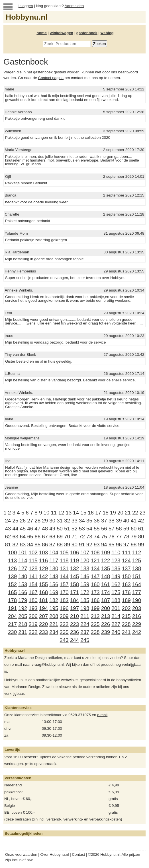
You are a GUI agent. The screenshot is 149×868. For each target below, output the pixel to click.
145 (74, 576)
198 (85, 608)
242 (137, 632)
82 (15, 544)
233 (43, 632)
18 (106, 513)
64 (23, 537)
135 (106, 568)
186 (95, 600)
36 (97, 521)
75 (104, 537)
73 (89, 537)
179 (23, 600)
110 (116, 552)
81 (8, 544)
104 (54, 552)
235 (64, 632)
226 (106, 624)
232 (33, 632)
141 (33, 576)
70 (67, 537)
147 (95, 576)
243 (64, 640)
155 (43, 584)
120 (85, 560)
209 (64, 616)
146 (85, 576)
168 (43, 592)
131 (64, 568)
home (42, 33)
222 (64, 624)
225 (95, 624)
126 (12, 568)
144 (64, 576)
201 (116, 608)
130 (54, 568)
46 (30, 529)
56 (104, 529)
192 (23, 608)
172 (85, 592)
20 (120, 513)
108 (95, 552)
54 (89, 529)
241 (126, 632)
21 (128, 513)
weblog (107, 33)
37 (104, 521)
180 (33, 600)
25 (15, 521)
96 (119, 544)
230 (12, 632)
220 (43, 624)
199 (95, 608)
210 (74, 616)
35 (89, 521)
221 (54, 624)
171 (74, 592)
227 (116, 624)
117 (54, 560)
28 (37, 521)
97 (126, 544)
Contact (78, 854)
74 (97, 537)
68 (52, 537)
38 (112, 521)
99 (141, 544)
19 (113, 513)
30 (52, 521)
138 (137, 568)
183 (64, 600)
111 (126, 552)
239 (106, 632)
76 (112, 537)
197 (74, 608)
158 (74, 584)
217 (12, 624)
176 (126, 592)
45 (23, 529)
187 (106, 600)
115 (33, 560)
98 (134, 544)
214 (116, 616)
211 (85, 616)
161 (106, 584)
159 (85, 584)
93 (97, 544)
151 (137, 576)
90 (74, 544)
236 (74, 632)
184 (74, 600)
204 (12, 616)
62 (8, 537)
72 (82, 537)
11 (54, 513)
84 (30, 544)
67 (45, 537)
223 (74, 624)
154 (33, 584)
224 (85, 624)
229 (137, 624)
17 (98, 513)
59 (126, 529)
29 (45, 521)
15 (83, 513)
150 (126, 576)
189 (126, 600)
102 (33, 552)
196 (64, 608)
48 (45, 529)
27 (30, 521)
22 (135, 513)
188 (116, 600)
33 (74, 521)
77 (119, 537)
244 (74, 640)
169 (54, 592)
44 (16, 529)
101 (23, 552)
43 (8, 529)
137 (126, 568)
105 (64, 552)
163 (126, 584)
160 (95, 584)
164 (137, 584)
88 (60, 544)
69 (60, 537)
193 (33, 608)
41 (134, 521)
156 (54, 584)
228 (126, 624)
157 (64, 584)
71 (74, 537)
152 (12, 584)
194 (43, 608)
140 (23, 576)
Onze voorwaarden (21, 854)
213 (106, 616)
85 (37, 544)
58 (119, 529)
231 (23, 632)
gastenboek (87, 33)
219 (33, 624)
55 (97, 529)
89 (67, 544)
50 (60, 529)
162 (116, 584)
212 (95, 616)
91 (82, 544)
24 (8, 521)
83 (23, 544)
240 (116, 632)
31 (60, 521)
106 (74, 552)
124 (126, 560)
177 (137, 592)
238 (95, 632)
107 (85, 552)
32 (67, 521)
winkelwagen (62, 33)
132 (74, 568)
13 (69, 513)
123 (116, 560)
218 (23, 624)
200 (106, 608)
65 (30, 537)
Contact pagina (51, 78)
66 (37, 537)
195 (54, 608)
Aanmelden (74, 6)
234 (54, 632)
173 (95, 592)
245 (85, 640)
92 (89, 544)
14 (76, 513)
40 (126, 521)
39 (119, 521)
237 (85, 632)
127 (23, 568)
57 (112, 529)
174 (106, 592)
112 (137, 552)
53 (82, 529)
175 (116, 592)
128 (33, 568)
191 (12, 608)
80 (141, 537)
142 (43, 576)
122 (106, 560)
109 (106, 552)
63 (15, 537)
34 (82, 521)
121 (95, 560)
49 (52, 529)
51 (67, 529)
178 (12, 600)
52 (74, 529)
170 (64, 592)
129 (43, 568)
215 (126, 616)
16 (91, 513)
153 (23, 584)
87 (52, 544)
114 (23, 560)
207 (43, 616)
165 (12, 592)
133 (85, 568)
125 (137, 560)
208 (54, 616)
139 (12, 576)
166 (23, 592)
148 (106, 576)
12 (61, 513)
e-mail (102, 715)
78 (126, 537)
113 (12, 560)
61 (141, 529)
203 (137, 608)
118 (64, 560)
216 (137, 616)
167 (33, 592)
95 (112, 544)
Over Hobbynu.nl (55, 854)
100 (12, 552)
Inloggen (26, 6)
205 (23, 616)
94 (104, 544)
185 (85, 600)
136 (116, 568)
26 (23, 521)
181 (43, 600)
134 (95, 568)
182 (54, 600)
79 (134, 537)
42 (141, 521)
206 (33, 616)
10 (47, 513)
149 (116, 576)
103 (43, 552)
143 (54, 576)
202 (126, 608)
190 (137, 600)
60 (134, 529)
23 (143, 513)
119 (74, 560)
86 (45, 544)
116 (43, 560)
